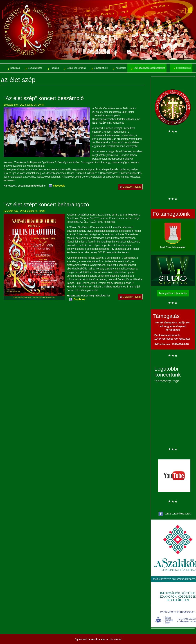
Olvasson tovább (133, 187)
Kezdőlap (15, 68)
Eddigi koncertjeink (76, 68)
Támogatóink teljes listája (173, 293)
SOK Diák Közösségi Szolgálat (149, 68)
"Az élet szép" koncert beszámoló (44, 98)
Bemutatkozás (35, 68)
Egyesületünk (101, 68)
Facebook (59, 186)
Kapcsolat (121, 68)
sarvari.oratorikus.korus (178, 514)
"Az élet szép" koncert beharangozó (46, 204)
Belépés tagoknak (183, 68)
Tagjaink (55, 68)
